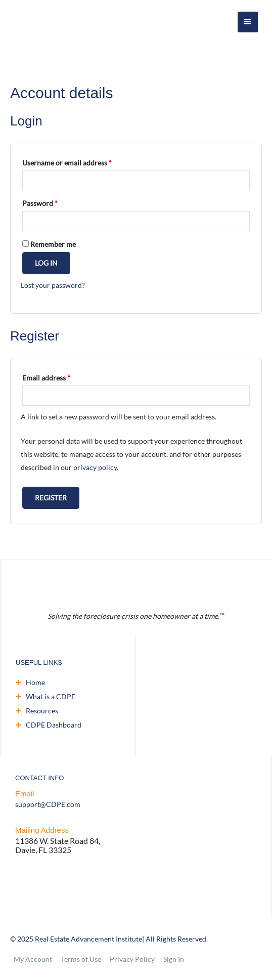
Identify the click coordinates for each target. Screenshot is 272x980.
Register (51, 498)
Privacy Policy (132, 959)
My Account (33, 959)
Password (40, 203)
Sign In (174, 959)
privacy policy (95, 467)
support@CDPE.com (48, 804)
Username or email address (67, 163)
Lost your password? (53, 285)
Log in (46, 263)
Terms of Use (81, 959)
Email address (46, 378)
